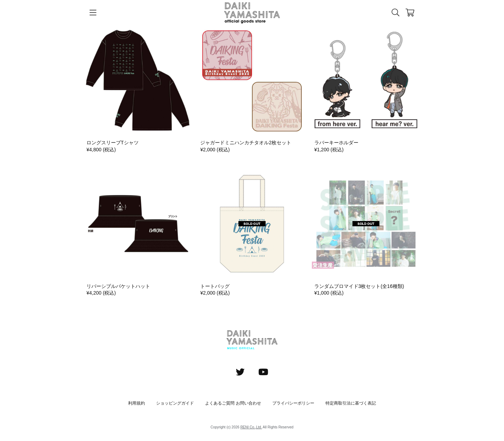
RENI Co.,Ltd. (251, 427)
